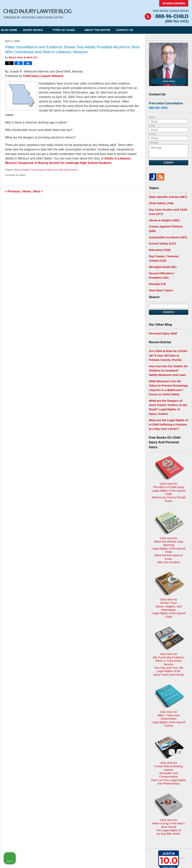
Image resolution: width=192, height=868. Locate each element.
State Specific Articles (68, 170)
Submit (169, 163)
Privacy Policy (74, 786)
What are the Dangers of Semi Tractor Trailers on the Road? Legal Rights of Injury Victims (167, 388)
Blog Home (13, 30)
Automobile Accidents (166, 230)
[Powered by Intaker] (160, 860)
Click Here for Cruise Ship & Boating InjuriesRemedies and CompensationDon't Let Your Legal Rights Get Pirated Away (169, 675)
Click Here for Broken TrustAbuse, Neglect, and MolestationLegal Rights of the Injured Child (168, 540)
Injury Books (40, 30)
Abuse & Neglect (22, 170)
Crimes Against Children (42, 170)
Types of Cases (71, 30)
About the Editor (105, 30)
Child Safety (160, 203)
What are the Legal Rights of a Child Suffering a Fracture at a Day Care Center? (168, 402)
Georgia (157, 273)
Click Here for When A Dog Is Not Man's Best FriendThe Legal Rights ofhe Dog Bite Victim (168, 721)
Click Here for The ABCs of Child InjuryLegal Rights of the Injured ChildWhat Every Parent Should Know (168, 450)
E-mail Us (12, 806)
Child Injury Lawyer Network (43, 76)
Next (38, 191)
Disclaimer (94, 786)
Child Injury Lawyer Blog (37, 14)
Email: (152, 126)
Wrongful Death (161, 258)
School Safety (161, 236)
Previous (13, 191)
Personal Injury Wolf (162, 322)
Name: (152, 117)
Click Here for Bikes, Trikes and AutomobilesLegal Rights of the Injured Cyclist (169, 631)
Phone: (152, 134)
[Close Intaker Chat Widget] (180, 748)
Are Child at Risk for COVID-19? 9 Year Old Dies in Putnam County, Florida (168, 343)
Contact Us (135, 30)
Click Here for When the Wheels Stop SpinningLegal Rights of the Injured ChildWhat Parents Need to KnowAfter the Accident (168, 495)
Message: (154, 143)
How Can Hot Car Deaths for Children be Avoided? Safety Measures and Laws (167, 357)
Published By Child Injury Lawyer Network (166, 12)
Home (27, 191)
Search (168, 301)
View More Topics (160, 279)
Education (159, 242)
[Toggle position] (172, 748)
